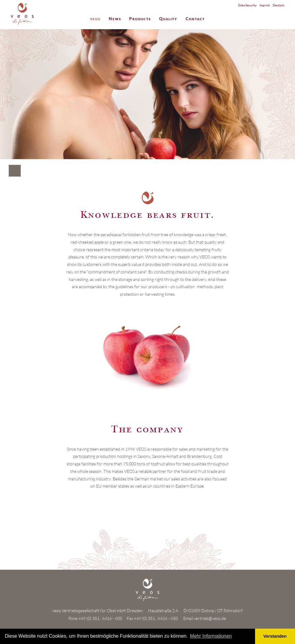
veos (95, 19)
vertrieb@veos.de (210, 618)
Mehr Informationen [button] (211, 636)
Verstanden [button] (275, 636)
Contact (195, 19)
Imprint (265, 5)
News (115, 19)
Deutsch (278, 5)
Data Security (247, 5)
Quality (168, 19)
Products (140, 19)
